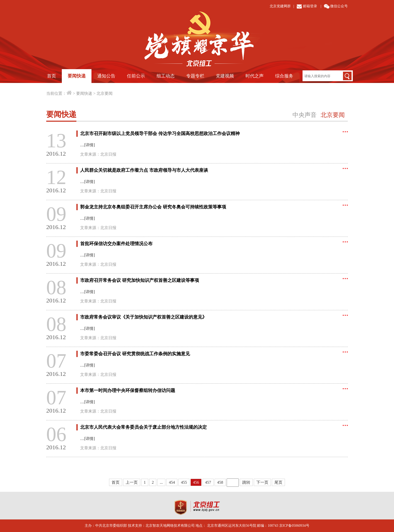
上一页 (132, 482)
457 (208, 482)
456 (196, 482)
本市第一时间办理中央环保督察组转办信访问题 (128, 390)
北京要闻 (105, 93)
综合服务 (284, 76)
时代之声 (255, 76)
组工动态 (166, 76)
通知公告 (106, 76)
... (161, 482)
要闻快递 (77, 76)
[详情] (90, 145)
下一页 (262, 482)
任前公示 (136, 76)
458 (220, 482)
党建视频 (225, 76)
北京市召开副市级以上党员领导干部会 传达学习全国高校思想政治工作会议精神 (160, 134)
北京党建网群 (280, 6)
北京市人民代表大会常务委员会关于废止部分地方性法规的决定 (143, 427)
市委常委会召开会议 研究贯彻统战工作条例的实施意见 (135, 354)
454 (172, 482)
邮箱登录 (310, 6)
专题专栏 (195, 76)
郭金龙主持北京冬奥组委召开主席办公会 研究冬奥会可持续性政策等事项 (153, 207)
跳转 (246, 482)
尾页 (278, 482)
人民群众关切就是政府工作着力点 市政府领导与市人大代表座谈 (144, 170)
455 (184, 482)
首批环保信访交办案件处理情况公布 (116, 244)
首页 (52, 76)
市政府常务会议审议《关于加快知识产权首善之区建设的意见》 (143, 317)
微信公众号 (339, 6)
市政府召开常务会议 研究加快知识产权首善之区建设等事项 (140, 280)
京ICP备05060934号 (294, 526)
